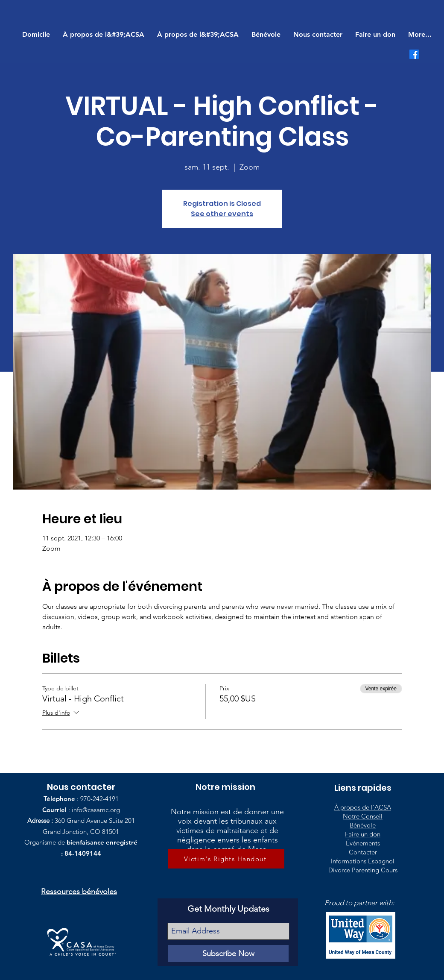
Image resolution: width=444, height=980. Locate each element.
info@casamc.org (96, 810)
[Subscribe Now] (228, 954)
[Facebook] (414, 54)
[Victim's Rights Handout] (226, 859)
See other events (222, 214)
